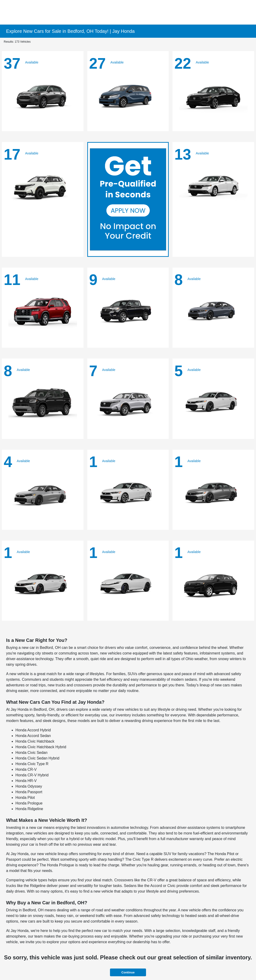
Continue (128, 972)
